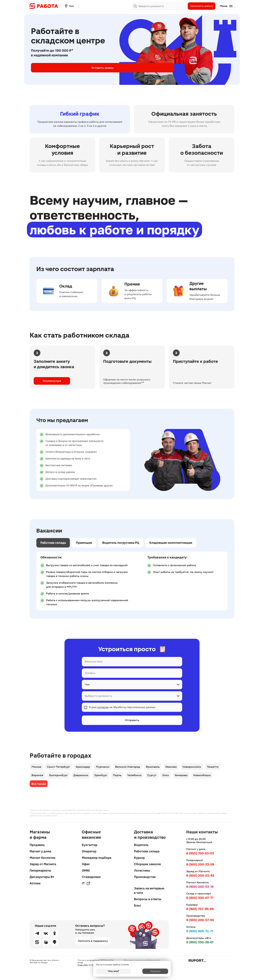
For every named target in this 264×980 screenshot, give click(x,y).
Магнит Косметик (43, 858)
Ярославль (158, 767)
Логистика (142, 870)
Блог (138, 906)
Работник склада (53, 543)
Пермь (121, 777)
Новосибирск (211, 777)
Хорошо (151, 971)
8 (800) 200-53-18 (200, 887)
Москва (37, 767)
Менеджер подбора (97, 858)
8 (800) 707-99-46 (200, 909)
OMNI (86, 870)
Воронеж (38, 777)
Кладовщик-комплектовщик (171, 543)
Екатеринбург (60, 777)
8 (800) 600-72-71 (200, 931)
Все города (39, 786)
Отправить (132, 720)
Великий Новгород (132, 767)
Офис (86, 864)
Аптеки (35, 883)
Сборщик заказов (147, 864)
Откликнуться (52, 381)
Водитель (141, 845)
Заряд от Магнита (43, 864)
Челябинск (139, 777)
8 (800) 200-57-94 (200, 920)
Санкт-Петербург (60, 767)
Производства (145, 877)
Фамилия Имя (94, 662)
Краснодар (85, 767)
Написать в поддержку (93, 941)
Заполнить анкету (202, 6)
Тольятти (220, 767)
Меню (226, 6)
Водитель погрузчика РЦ (121, 543)
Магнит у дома (40, 851)
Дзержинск (83, 777)
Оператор (89, 851)
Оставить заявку (58, 68)
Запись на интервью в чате (149, 891)
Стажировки (91, 877)
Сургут (158, 777)
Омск (172, 777)
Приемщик (84, 543)
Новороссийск (199, 767)
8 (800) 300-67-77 (200, 898)
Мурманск (106, 767)
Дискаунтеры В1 (42, 877)
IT (86, 883)
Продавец (37, 845)
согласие (103, 707)
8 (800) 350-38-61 (200, 942)
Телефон (90, 673)
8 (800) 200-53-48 (200, 876)
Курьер (139, 858)
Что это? (113, 971)
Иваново (177, 767)
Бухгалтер (90, 845)
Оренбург (104, 777)
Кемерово (189, 777)
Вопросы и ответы (148, 899)
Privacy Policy (83, 965)
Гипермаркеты (40, 870)
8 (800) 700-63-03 (200, 853)
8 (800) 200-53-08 (200, 864)
